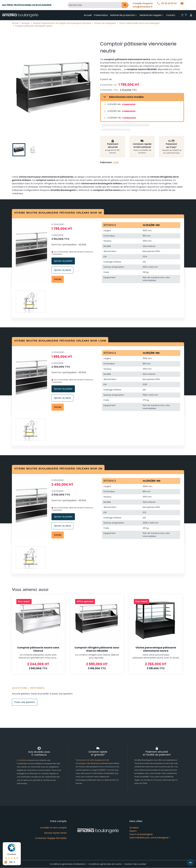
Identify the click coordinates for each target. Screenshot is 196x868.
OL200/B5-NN (112, 118)
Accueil (88, 15)
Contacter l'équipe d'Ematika (51, 838)
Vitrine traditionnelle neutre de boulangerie (139, 23)
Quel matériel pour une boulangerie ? (150, 838)
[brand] (21, 15)
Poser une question (25, 702)
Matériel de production (123, 15)
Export (133, 831)
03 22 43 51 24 (167, 3)
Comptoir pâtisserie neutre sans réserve (38, 649)
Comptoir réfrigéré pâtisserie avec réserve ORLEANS (97, 649)
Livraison (134, 828)
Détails (58, 279)
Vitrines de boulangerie (105, 23)
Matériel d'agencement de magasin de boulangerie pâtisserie (62, 23)
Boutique (26, 23)
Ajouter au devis (62, 270)
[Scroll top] (190, 862)
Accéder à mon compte (53, 828)
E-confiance (23, 760)
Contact (171, 15)
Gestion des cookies (135, 864)
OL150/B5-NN (112, 111)
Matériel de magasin (151, 15)
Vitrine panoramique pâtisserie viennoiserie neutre (156, 649)
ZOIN (116, 162)
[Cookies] (6, 862)
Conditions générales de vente (105, 864)
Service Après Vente (55, 833)
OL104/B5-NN (112, 104)
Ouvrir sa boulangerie (141, 834)
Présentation (101, 15)
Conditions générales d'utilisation (68, 864)
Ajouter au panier (63, 261)
